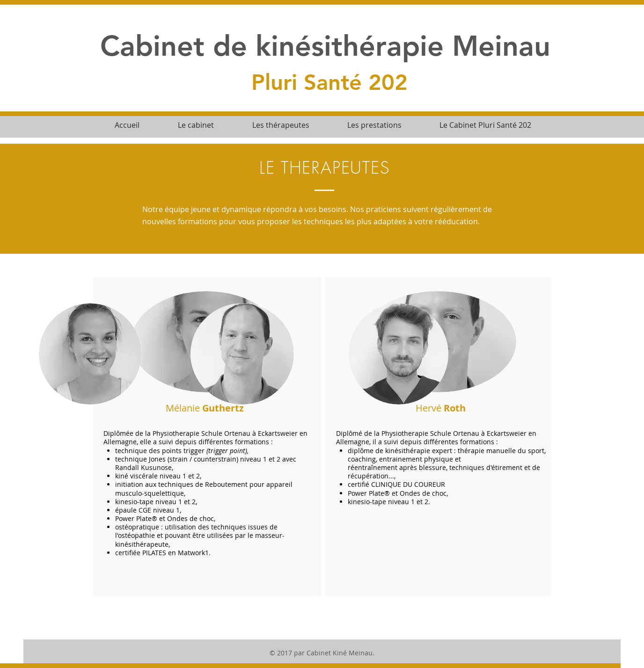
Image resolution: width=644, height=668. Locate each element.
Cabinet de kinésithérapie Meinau (325, 46)
